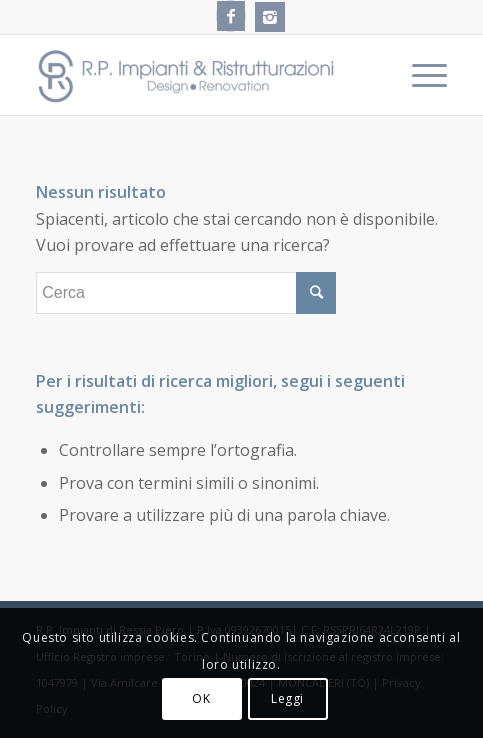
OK (201, 698)
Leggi (287, 698)
